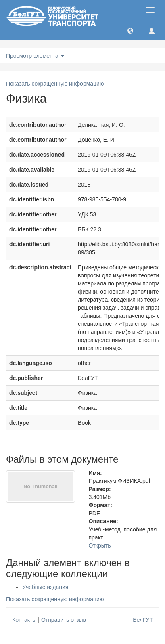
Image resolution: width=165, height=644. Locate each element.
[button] (130, 30)
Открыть (100, 545)
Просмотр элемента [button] (35, 56)
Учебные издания (45, 587)
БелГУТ (143, 620)
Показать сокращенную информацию (55, 84)
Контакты (24, 620)
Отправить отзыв (64, 620)
